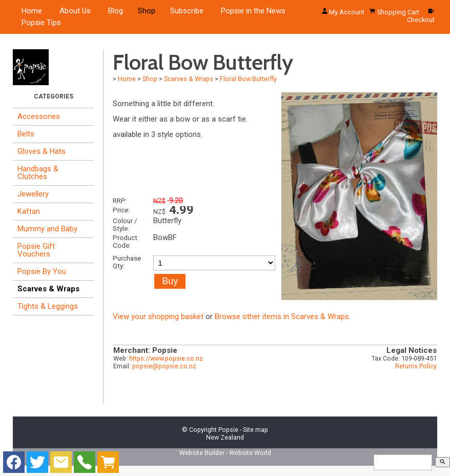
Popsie (228, 430)
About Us (75, 11)
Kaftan (29, 211)
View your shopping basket (158, 316)
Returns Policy (416, 366)
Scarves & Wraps (48, 289)
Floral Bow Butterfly (248, 79)
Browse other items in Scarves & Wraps (282, 316)
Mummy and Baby (47, 229)
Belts (26, 134)
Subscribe (187, 11)
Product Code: (125, 241)
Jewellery (33, 194)
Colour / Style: (125, 224)
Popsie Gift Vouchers (36, 250)
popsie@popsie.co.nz (164, 366)
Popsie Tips (41, 23)
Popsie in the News (253, 11)
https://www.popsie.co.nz (166, 358)
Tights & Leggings (48, 306)
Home (32, 11)
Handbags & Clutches (38, 173)
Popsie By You (42, 271)
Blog (116, 11)
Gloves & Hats (42, 151)
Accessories (39, 116)
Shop (147, 11)
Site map (255, 430)
